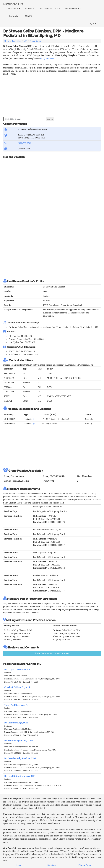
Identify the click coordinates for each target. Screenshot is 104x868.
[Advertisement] (53, 96)
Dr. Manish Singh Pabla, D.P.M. (19, 741)
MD (26, 41)
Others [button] (29, 16)
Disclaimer (51, 865)
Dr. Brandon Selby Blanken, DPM (20, 758)
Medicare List (13, 3)
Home (7, 41)
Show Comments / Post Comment (52, 653)
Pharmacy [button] (14, 16)
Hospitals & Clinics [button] (50, 8)
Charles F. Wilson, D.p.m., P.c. (18, 687)
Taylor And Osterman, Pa (16, 705)
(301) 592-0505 (47, 58)
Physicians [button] (14, 8)
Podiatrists (17, 41)
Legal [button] (92, 23)
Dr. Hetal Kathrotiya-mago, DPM (20, 776)
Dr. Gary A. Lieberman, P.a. (17, 670)
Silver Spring (36, 41)
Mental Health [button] (73, 8)
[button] (34, 419)
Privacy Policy (85, 865)
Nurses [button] (30, 8)
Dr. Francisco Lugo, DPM (16, 723)
